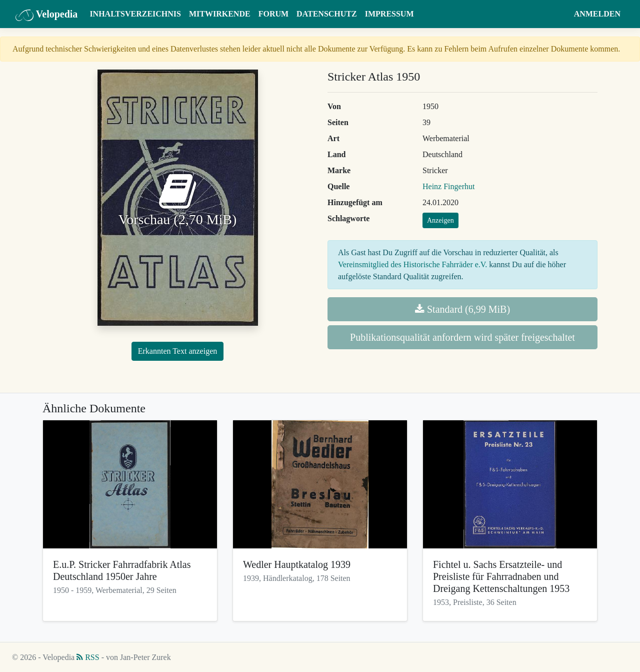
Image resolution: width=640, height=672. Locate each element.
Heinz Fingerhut (448, 186)
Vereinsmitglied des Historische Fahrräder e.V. (412, 264)
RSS (88, 657)
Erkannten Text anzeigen (178, 351)
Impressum (389, 14)
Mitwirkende (220, 14)
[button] (560, 14)
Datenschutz (327, 14)
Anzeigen (440, 220)
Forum (273, 14)
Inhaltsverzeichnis (135, 14)
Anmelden (597, 14)
